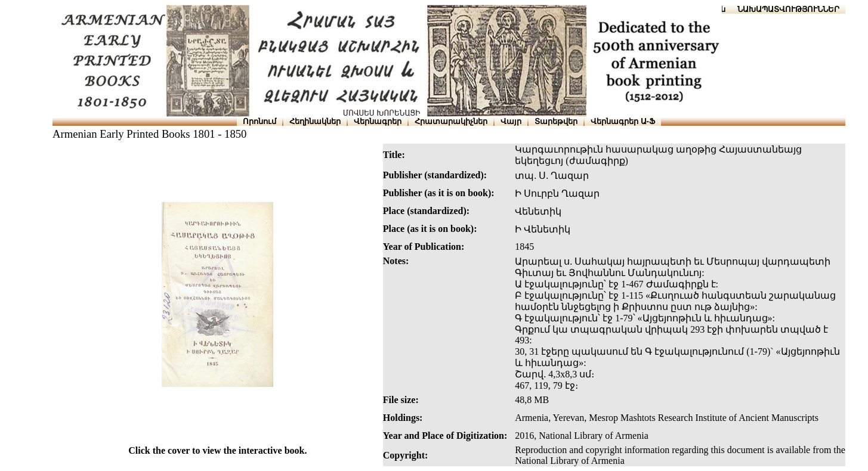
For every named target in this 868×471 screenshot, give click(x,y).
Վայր (511, 121)
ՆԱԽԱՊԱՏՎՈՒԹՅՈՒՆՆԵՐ (788, 9)
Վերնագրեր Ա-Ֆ (623, 121)
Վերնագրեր (378, 121)
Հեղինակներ (315, 121)
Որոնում (260, 121)
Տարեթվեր (556, 121)
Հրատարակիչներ (451, 121)
